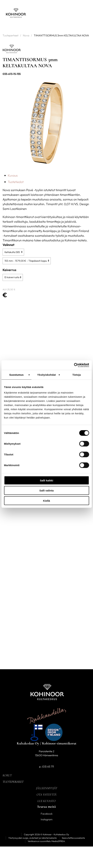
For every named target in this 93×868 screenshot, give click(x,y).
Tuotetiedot (16, 182)
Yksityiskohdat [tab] (46, 375)
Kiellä (46, 501)
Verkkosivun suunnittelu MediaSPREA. (47, 841)
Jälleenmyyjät (47, 788)
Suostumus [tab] (17, 375)
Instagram (47, 819)
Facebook (47, 814)
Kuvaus (13, 175)
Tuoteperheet (10, 35)
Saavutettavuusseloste (73, 838)
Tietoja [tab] (77, 375)
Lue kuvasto (46, 801)
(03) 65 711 (48, 767)
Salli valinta (46, 490)
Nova (26, 35)
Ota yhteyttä (46, 795)
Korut (7, 775)
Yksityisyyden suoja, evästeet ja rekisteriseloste (32, 838)
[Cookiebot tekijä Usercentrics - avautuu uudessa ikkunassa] (74, 365)
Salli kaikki (46, 480)
